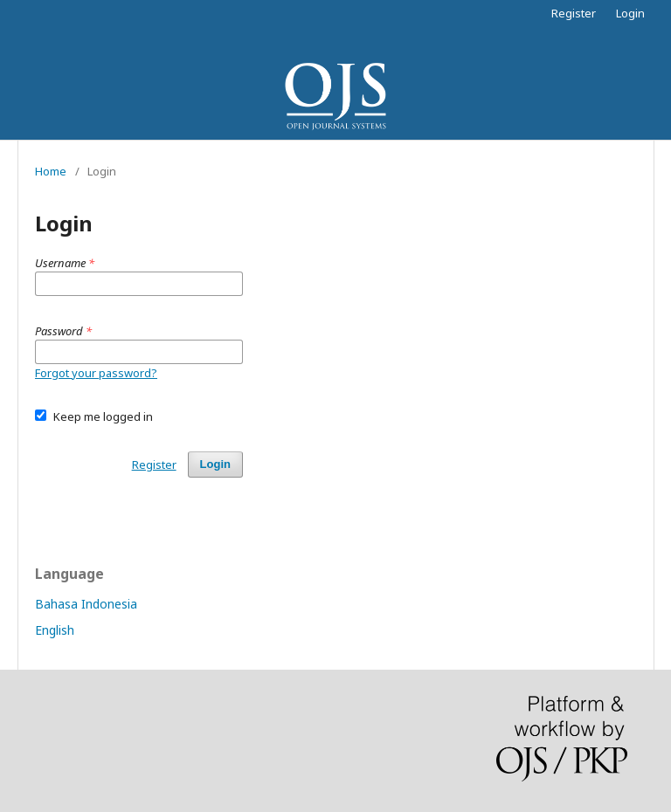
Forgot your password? (96, 373)
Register (574, 13)
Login (630, 13)
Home (51, 171)
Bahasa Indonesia (86, 604)
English (55, 630)
